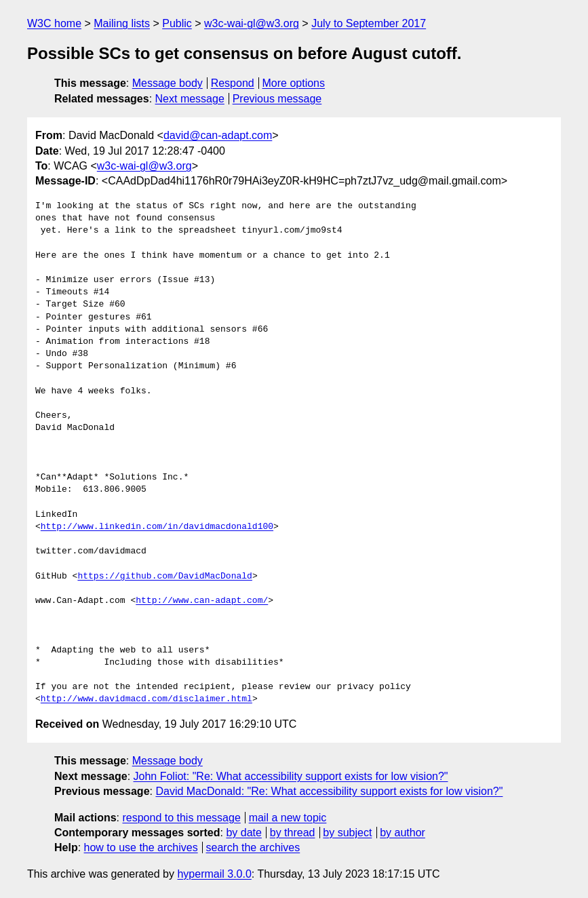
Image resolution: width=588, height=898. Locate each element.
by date (243, 833)
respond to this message (181, 818)
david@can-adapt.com (218, 135)
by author (403, 833)
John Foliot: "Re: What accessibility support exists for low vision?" (291, 776)
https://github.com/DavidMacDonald (164, 577)
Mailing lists (122, 23)
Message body (168, 83)
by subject (347, 833)
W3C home (54, 23)
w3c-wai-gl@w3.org (252, 23)
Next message (190, 99)
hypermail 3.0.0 (214, 874)
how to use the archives (141, 847)
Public (177, 23)
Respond (233, 83)
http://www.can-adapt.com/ (202, 601)
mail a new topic (288, 818)
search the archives (253, 847)
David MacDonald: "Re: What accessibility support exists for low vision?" (329, 791)
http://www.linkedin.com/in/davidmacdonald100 (157, 527)
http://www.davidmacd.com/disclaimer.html (146, 699)
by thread (293, 833)
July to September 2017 (369, 23)
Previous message (277, 99)
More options (294, 83)
